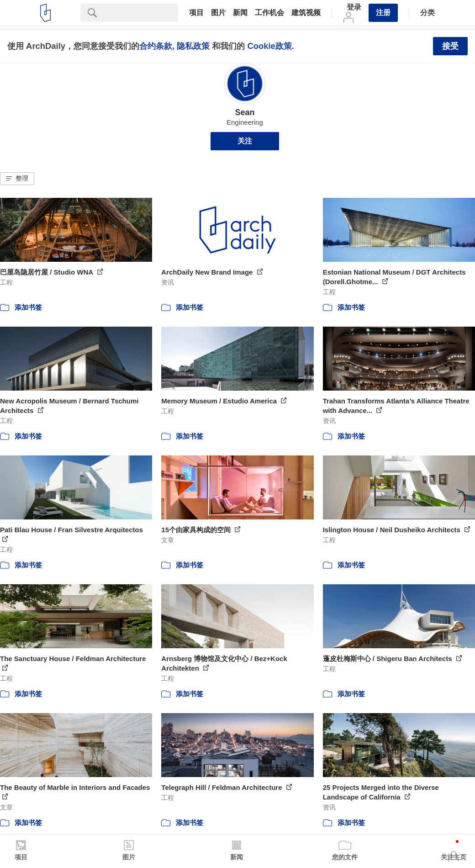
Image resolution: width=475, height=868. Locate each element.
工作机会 (269, 13)
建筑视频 (306, 13)
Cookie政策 (269, 46)
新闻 (240, 13)
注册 (383, 13)
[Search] (141, 13)
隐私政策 (193, 46)
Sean (245, 112)
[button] (17, 179)
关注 (245, 141)
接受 (450, 46)
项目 (196, 13)
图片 (218, 13)
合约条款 (156, 46)
